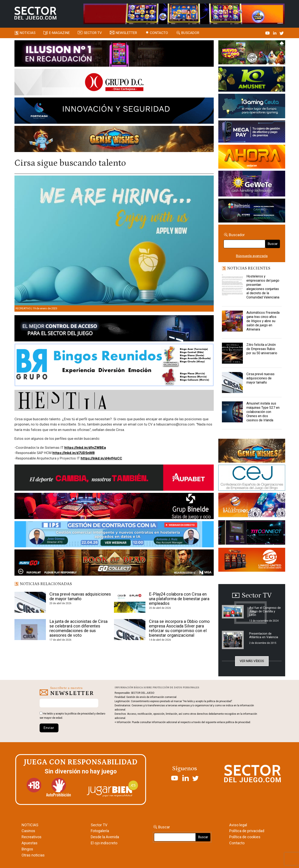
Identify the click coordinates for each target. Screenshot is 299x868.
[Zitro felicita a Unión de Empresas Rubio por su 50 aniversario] (232, 353)
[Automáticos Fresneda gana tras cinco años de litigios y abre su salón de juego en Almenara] (232, 321)
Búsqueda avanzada (252, 256)
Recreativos (32, 837)
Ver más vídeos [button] (252, 661)
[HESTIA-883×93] (114, 401)
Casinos (28, 831)
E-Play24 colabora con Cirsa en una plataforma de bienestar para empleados (179, 599)
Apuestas (30, 843)
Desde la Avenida (105, 837)
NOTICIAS (30, 825)
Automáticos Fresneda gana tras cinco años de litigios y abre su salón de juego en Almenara (263, 321)
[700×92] (114, 563)
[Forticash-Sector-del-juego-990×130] (114, 111)
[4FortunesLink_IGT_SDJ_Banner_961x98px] (184, 13)
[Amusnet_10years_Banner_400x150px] (252, 80)
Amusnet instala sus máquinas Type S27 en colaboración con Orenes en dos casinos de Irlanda (263, 412)
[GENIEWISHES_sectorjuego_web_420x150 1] (252, 452)
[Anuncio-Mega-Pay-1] (252, 132)
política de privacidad (81, 714)
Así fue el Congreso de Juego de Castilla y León (265, 611)
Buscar (273, 244)
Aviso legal (238, 825)
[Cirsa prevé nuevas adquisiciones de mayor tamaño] (232, 383)
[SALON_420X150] (252, 157)
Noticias (28, 33)
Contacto (159, 33)
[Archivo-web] (252, 211)
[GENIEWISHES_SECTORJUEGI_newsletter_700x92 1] (114, 140)
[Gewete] (252, 184)
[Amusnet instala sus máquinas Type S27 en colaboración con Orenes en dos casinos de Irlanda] (232, 412)
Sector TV (99, 825)
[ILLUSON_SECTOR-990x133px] (114, 54)
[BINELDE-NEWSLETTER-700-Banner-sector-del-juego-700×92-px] (114, 507)
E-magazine (59, 33)
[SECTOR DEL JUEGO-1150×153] (114, 83)
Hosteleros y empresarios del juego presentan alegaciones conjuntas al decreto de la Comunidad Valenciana (263, 287)
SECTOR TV (93, 33)
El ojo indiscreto (104, 843)
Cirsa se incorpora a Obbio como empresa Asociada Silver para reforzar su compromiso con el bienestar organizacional (179, 628)
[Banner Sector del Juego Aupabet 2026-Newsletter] (114, 478)
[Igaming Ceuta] (252, 107)
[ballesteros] (252, 506)
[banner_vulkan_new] (114, 329)
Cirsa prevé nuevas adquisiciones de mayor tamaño (80, 596)
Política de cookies (245, 837)
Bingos (27, 849)
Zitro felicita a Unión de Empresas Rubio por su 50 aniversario (262, 349)
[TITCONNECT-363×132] (252, 533)
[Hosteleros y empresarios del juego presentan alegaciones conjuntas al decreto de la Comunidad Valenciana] (232, 285)
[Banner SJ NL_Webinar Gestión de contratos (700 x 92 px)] (114, 535)
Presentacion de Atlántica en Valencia (264, 635)
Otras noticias (33, 855)
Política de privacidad (247, 831)
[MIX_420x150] (252, 560)
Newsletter (126, 33)
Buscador (190, 33)
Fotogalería (100, 831)
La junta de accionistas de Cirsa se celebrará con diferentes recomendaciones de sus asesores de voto (78, 628)
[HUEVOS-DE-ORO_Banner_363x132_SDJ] (252, 53)
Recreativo (23, 308)
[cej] (252, 479)
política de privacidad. (238, 722)
